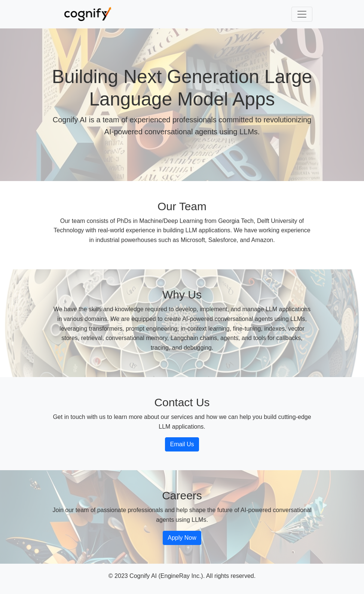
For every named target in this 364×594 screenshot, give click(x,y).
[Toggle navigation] (302, 14)
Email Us (182, 444)
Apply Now (182, 538)
